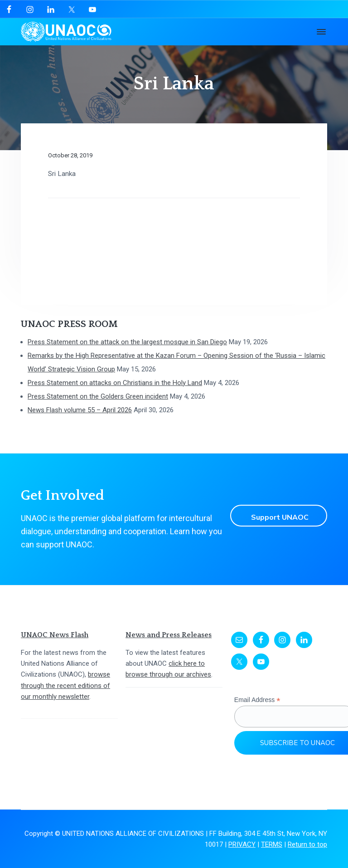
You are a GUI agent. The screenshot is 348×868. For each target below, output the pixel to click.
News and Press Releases (169, 635)
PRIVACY (242, 844)
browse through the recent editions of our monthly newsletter (65, 685)
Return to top (307, 844)
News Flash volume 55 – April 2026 (80, 410)
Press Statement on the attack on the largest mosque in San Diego (127, 342)
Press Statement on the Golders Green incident (98, 396)
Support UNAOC (283, 516)
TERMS (272, 844)
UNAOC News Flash (55, 635)
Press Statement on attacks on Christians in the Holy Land (115, 383)
